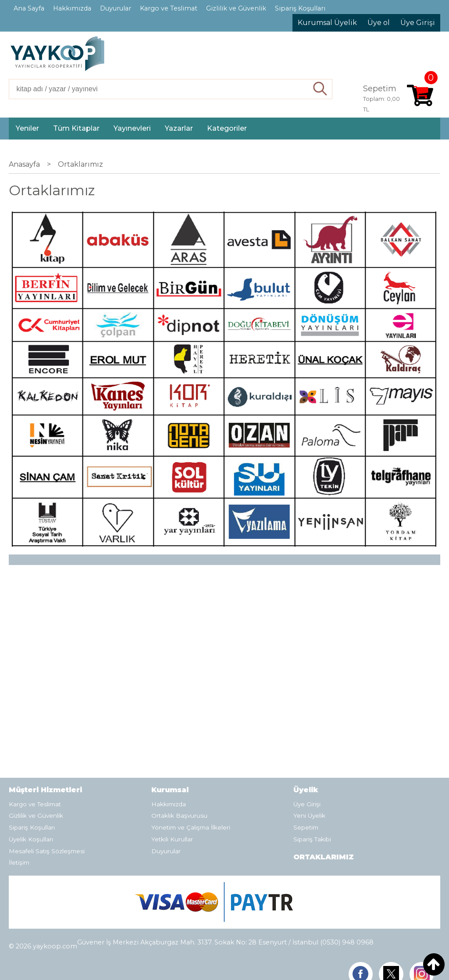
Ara (320, 89)
